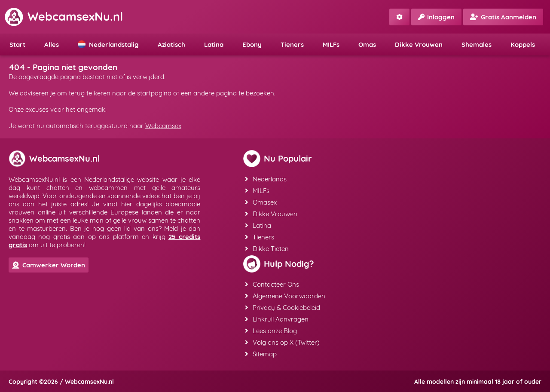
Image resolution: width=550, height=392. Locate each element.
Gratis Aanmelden (503, 17)
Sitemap (261, 354)
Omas (367, 44)
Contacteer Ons (272, 284)
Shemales (477, 44)
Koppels (523, 44)
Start (17, 44)
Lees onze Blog (271, 331)
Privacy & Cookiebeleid (283, 308)
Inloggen (436, 17)
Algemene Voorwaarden (285, 296)
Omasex (261, 202)
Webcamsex (163, 126)
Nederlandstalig (108, 44)
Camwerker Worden (49, 265)
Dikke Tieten (267, 249)
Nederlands (266, 179)
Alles (52, 44)
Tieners (292, 44)
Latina (214, 44)
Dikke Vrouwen (419, 44)
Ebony (252, 44)
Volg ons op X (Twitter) (282, 342)
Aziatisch (171, 44)
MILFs (331, 44)
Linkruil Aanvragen (277, 319)
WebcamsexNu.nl (64, 16)
